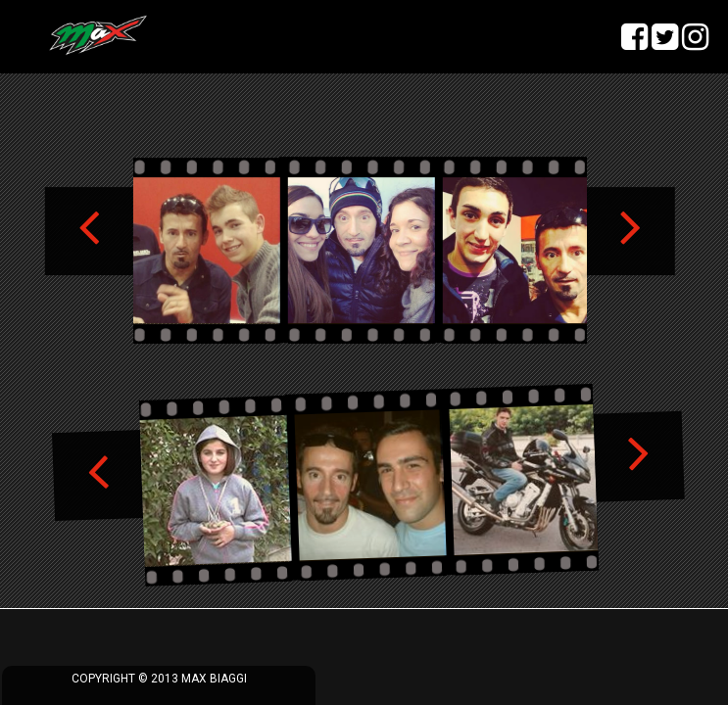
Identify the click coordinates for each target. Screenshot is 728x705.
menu (35, 35)
